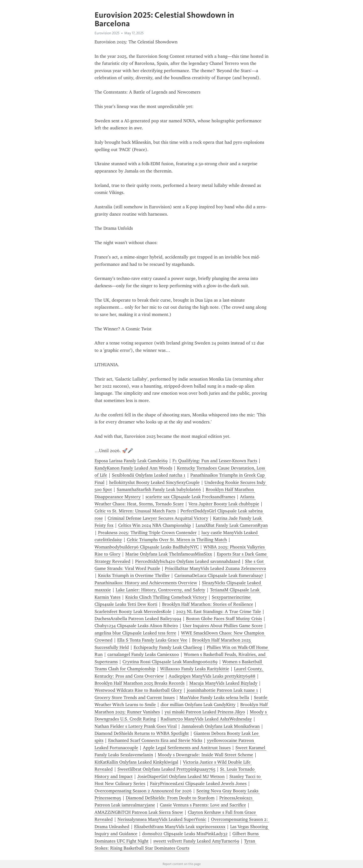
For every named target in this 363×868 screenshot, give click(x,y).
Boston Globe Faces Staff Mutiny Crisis (224, 619)
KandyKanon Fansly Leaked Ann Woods (133, 468)
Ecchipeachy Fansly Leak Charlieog (168, 647)
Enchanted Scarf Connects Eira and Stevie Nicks (155, 740)
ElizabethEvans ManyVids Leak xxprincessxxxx (180, 827)
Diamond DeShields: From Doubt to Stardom (170, 798)
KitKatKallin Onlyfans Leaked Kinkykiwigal (136, 762)
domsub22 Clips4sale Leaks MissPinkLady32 (185, 834)
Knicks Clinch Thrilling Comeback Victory (166, 597)
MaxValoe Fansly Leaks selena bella (214, 698)
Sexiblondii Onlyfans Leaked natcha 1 (149, 475)
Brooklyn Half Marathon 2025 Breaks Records (140, 683)
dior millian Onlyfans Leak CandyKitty (198, 705)
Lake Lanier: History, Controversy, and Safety (160, 590)
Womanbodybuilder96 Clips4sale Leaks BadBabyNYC (147, 547)
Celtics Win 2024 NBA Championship (155, 525)
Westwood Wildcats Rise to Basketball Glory (138, 690)
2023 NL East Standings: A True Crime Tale (219, 612)
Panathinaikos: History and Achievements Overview (146, 583)
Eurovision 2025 (107, 33)
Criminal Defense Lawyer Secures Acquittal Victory (158, 518)
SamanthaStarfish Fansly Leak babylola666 (159, 489)
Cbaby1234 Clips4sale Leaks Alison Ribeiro (136, 626)
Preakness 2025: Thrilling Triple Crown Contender (147, 533)
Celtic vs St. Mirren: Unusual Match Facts (135, 511)
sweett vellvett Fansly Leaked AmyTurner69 (196, 841)
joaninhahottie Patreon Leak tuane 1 (222, 690)
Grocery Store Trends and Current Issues (135, 698)
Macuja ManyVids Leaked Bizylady (223, 683)
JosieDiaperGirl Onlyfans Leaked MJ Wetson (181, 776)
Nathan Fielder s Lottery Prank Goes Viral (136, 726)
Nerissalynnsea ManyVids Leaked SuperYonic (162, 819)
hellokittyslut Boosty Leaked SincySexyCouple (154, 482)
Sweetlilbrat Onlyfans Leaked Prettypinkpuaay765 (166, 769)
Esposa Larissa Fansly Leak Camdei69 (131, 461)
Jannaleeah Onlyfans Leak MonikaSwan (221, 726)
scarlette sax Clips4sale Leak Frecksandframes (190, 497)
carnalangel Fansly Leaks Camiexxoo (143, 654)
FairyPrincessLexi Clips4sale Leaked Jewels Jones (198, 784)
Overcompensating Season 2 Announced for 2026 (143, 791)
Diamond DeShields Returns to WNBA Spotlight (142, 733)
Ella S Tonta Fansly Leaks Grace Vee (152, 640)
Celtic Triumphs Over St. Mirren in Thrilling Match (177, 540)
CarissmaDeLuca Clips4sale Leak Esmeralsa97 (219, 575)
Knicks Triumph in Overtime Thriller (134, 575)
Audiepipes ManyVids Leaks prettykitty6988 (212, 676)
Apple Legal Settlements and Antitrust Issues (187, 748)
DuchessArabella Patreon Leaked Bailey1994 (138, 619)
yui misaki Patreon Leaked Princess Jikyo (205, 712)
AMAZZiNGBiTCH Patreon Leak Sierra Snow (139, 812)
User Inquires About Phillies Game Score (223, 626)
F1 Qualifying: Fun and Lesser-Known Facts (215, 461)
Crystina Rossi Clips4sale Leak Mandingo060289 (170, 662)
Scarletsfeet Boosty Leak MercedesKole (133, 612)
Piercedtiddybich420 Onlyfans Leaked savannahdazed (188, 561)
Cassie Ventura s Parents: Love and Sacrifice (203, 805)
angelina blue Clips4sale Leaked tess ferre (135, 633)
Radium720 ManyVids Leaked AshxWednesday (206, 719)
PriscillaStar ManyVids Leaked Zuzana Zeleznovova (215, 568)
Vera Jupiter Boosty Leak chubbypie (224, 504)
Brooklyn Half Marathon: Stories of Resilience (208, 604)
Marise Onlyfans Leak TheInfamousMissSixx (169, 554)
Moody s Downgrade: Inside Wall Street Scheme (205, 755)
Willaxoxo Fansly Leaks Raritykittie (195, 669)
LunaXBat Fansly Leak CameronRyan (232, 525)
